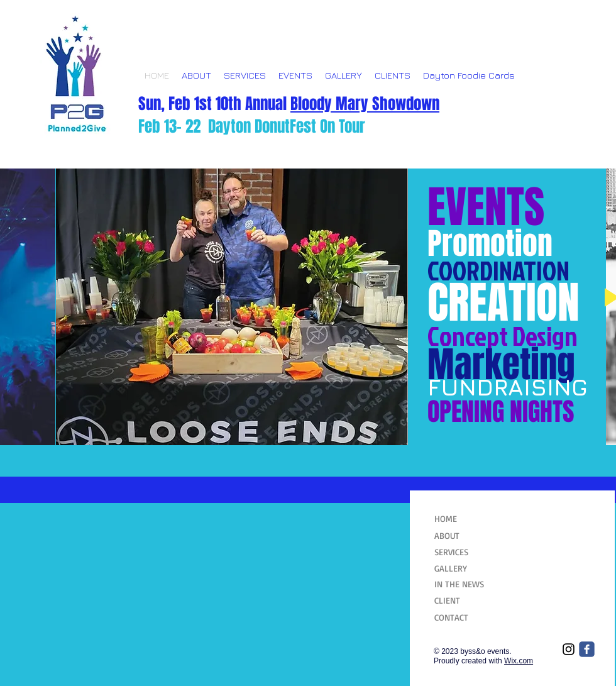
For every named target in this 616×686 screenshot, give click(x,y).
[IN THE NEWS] (465, 584)
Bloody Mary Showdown (365, 104)
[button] (232, 307)
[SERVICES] (465, 552)
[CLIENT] (465, 600)
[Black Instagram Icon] (569, 649)
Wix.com (519, 661)
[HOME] (464, 519)
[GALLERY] (465, 568)
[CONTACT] (465, 617)
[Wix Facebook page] (587, 649)
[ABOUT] (465, 536)
